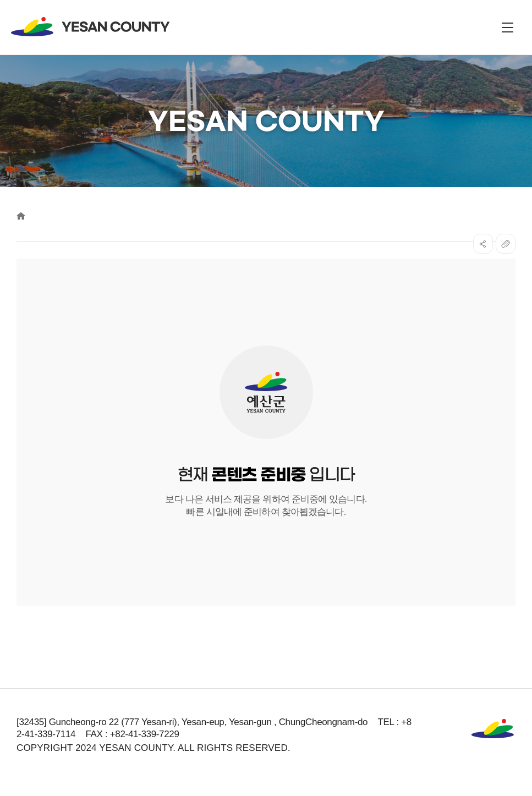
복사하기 (506, 244)
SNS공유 (483, 244)
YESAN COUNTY (91, 27)
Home (21, 216)
